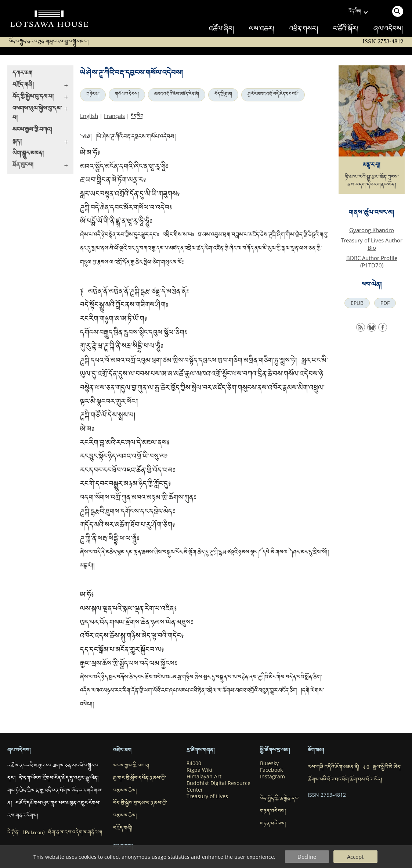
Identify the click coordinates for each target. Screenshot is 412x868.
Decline (307, 857)
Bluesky (269, 763)
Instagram (272, 777)
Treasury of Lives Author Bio (372, 244)
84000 (194, 763)
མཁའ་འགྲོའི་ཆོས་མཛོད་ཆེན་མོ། (177, 95)
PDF (385, 303)
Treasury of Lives (207, 796)
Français (114, 116)
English (89, 116)
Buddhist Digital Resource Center (218, 786)
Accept (355, 857)
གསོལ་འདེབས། (127, 95)
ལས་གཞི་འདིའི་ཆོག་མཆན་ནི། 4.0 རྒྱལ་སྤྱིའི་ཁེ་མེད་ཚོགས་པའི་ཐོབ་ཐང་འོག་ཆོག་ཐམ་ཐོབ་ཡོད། (355, 774)
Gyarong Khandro (372, 230)
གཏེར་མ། (93, 95)
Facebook (271, 770)
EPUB (357, 303)
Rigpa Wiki (199, 770)
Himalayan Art (204, 777)
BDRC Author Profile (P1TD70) (372, 262)
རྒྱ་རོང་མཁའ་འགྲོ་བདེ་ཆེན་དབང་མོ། (273, 95)
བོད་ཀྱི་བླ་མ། (223, 95)
